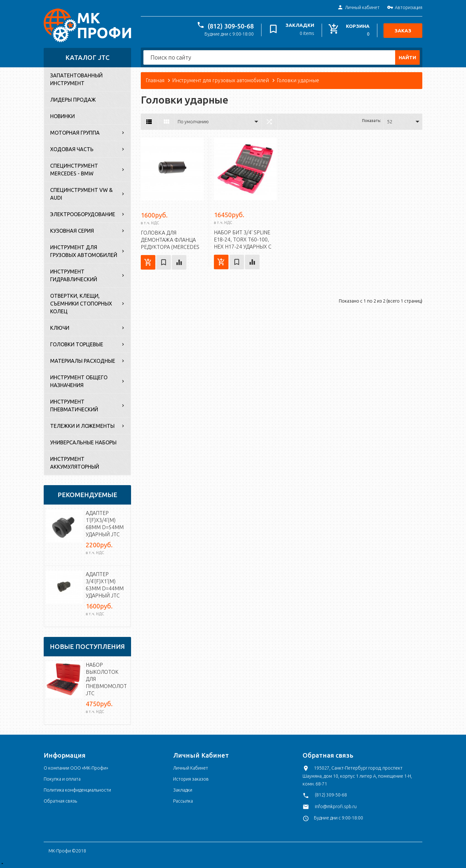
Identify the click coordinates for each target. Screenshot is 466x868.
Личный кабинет (358, 8)
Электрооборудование (83, 214)
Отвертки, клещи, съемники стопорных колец (81, 304)
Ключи (60, 328)
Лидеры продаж (73, 100)
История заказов (191, 779)
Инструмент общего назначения (79, 381)
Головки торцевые (77, 344)
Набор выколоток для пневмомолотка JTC (106, 679)
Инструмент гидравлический (74, 275)
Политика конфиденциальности (77, 790)
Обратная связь (60, 801)
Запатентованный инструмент (76, 79)
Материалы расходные (83, 361)
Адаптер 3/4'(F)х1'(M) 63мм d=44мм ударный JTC (105, 585)
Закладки (183, 790)
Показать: (372, 121)
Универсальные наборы (83, 442)
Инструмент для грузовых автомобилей (84, 251)
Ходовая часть (72, 149)
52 (390, 122)
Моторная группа (75, 133)
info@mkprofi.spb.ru (336, 807)
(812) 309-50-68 (231, 26)
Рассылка (183, 801)
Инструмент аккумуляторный (75, 463)
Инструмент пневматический (74, 406)
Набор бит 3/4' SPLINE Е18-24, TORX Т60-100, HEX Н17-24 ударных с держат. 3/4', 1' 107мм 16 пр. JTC (243, 247)
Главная (155, 80)
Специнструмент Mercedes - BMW (74, 170)
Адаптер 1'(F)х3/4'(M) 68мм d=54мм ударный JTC (105, 524)
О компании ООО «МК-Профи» (76, 768)
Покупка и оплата (62, 779)
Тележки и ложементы (82, 426)
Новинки (62, 116)
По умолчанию (193, 122)
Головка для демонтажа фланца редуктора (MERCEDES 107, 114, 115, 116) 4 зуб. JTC (171, 247)
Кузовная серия (72, 231)
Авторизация (405, 8)
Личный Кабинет (191, 768)
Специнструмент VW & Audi (81, 194)
